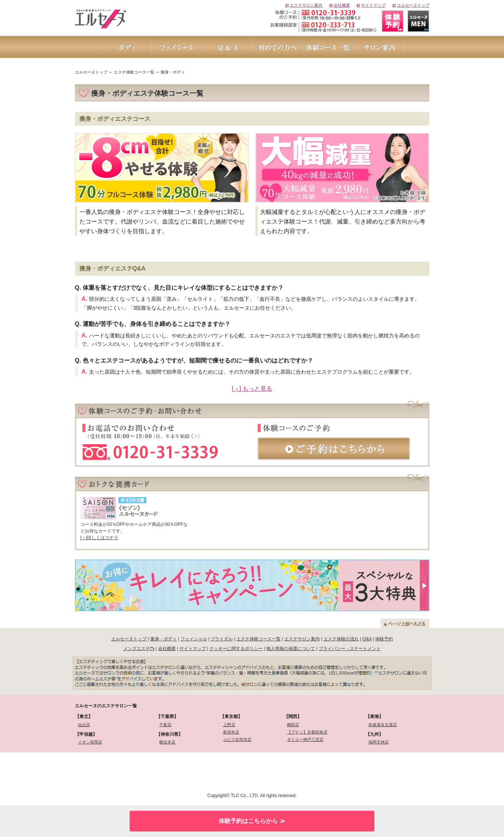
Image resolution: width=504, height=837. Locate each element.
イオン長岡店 (90, 742)
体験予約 (384, 639)
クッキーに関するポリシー (236, 649)
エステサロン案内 (306, 5)
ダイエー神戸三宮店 (305, 739)
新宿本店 (231, 732)
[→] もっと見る (252, 389)
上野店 (229, 725)
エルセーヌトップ (413, 5)
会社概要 (342, 5)
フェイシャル (194, 639)
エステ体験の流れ (341, 639)
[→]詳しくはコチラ (100, 538)
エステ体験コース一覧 (258, 639)
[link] (114, 771)
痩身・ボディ (164, 639)
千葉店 (165, 725)
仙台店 (84, 725)
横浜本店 (167, 742)
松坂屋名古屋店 (383, 725)
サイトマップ (373, 5)
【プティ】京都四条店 (307, 732)
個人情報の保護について (291, 649)
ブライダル (222, 639)
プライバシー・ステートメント (350, 649)
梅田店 (293, 725)
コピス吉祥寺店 (237, 739)
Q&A (367, 639)
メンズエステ (137, 649)
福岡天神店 (379, 742)
